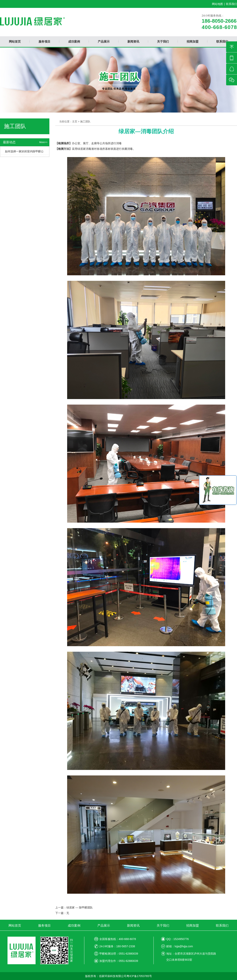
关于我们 (163, 926)
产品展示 (104, 926)
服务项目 (44, 926)
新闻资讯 (133, 926)
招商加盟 (193, 926)
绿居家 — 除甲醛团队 (80, 907)
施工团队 (85, 121)
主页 (75, 121)
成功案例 (74, 926)
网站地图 (217, 4)
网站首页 (15, 926)
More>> (43, 142)
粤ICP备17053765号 (139, 976)
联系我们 (231, 4)
